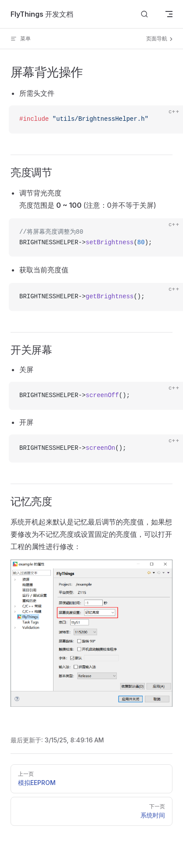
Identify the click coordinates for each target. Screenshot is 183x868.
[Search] (144, 14)
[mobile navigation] (169, 14)
